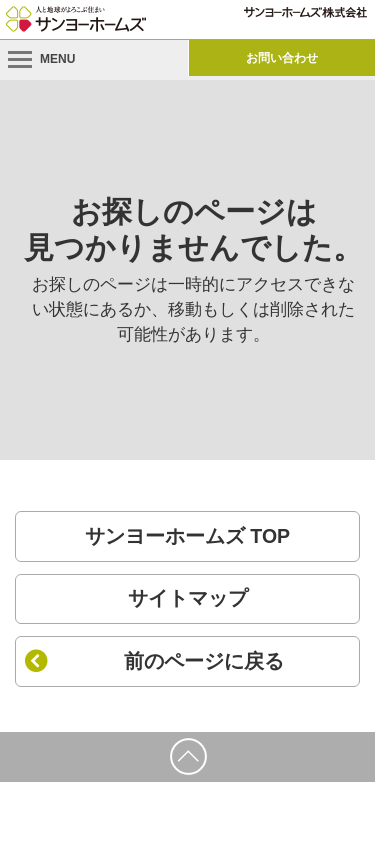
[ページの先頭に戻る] (187, 757)
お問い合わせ (282, 58)
